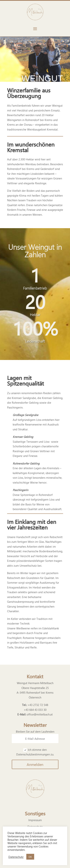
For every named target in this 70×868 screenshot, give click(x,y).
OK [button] (30, 857)
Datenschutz (16, 857)
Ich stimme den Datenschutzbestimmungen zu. (35, 752)
